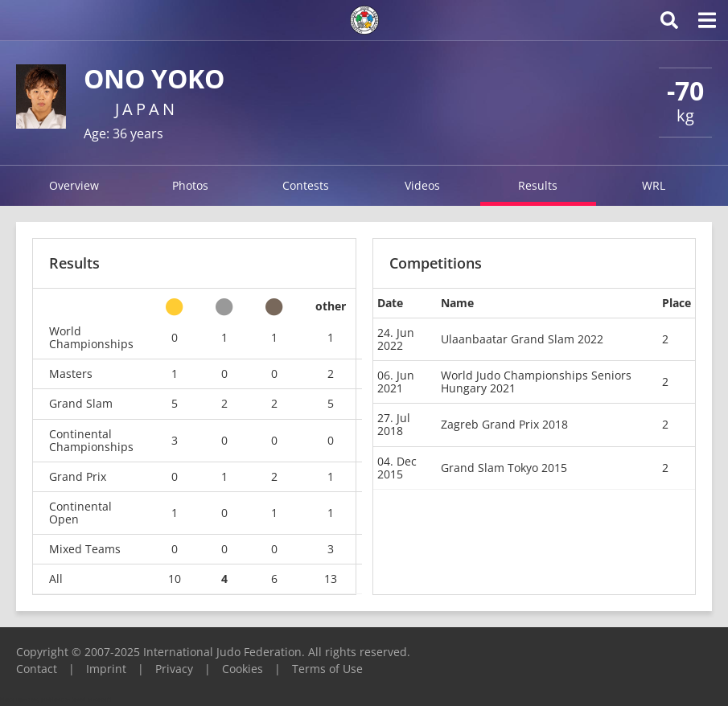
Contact (37, 669)
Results (538, 185)
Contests (306, 185)
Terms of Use (327, 669)
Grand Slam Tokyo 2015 (504, 468)
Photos (190, 185)
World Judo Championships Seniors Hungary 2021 (536, 382)
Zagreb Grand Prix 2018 (504, 424)
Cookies (243, 669)
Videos (422, 185)
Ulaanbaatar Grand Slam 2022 (522, 339)
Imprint (106, 669)
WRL (654, 185)
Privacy (174, 669)
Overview (74, 185)
